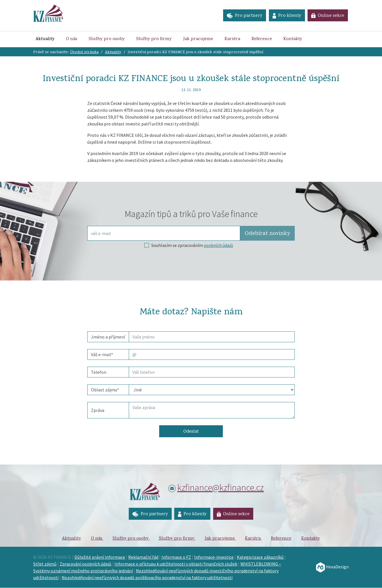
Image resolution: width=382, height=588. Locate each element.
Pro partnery (244, 16)
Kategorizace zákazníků (260, 557)
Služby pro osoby (107, 39)
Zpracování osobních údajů (86, 564)
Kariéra (232, 39)
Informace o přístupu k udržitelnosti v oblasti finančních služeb (176, 564)
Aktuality (46, 39)
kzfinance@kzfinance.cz (221, 488)
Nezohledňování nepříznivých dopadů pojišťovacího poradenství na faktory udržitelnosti (147, 578)
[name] (212, 337)
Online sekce (328, 16)
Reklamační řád (143, 557)
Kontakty (293, 39)
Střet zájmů (45, 564)
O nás (72, 39)
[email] (212, 354)
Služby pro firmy (154, 39)
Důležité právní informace (100, 557)
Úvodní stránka (84, 52)
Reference (262, 39)
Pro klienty (286, 16)
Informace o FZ (176, 557)
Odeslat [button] (191, 432)
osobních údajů (218, 245)
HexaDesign (332, 567)
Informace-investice (214, 557)
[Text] (212, 410)
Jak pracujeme (198, 39)
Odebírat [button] (267, 234)
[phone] (212, 372)
